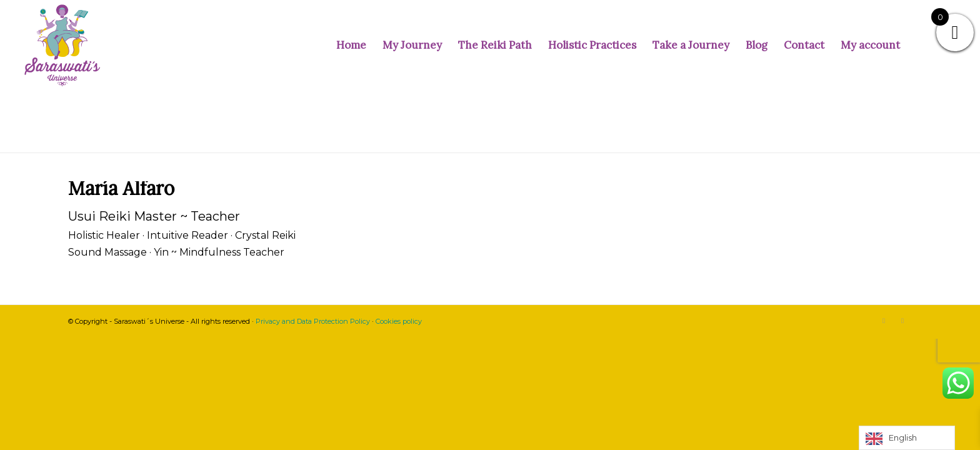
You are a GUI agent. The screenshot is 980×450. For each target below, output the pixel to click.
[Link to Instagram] (884, 321)
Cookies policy (399, 321)
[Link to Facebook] (902, 321)
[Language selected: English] (907, 438)
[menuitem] (351, 45)
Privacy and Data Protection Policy (313, 321)
